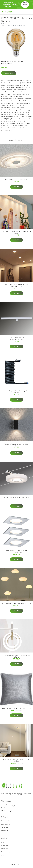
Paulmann (20, 61)
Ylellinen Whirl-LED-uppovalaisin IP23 (16, 180)
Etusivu (3, 24)
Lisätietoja (9, 73)
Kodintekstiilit (5, 821)
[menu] (30, 12)
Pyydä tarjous (25, 3)
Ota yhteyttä (5, 845)
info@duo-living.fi (7, 811)
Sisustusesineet (6, 824)
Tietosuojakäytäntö (7, 852)
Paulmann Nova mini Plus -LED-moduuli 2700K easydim (16, 232)
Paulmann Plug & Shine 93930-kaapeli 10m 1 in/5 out (16, 392)
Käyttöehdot (5, 849)
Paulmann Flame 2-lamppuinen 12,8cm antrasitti (16, 445)
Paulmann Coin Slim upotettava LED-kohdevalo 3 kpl (16, 551)
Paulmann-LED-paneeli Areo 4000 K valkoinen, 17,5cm (16, 285)
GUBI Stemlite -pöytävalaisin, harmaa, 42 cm (16, 604)
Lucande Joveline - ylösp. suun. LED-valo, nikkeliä (17, 761)
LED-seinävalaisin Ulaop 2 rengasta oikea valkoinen (16, 656)
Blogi (3, 842)
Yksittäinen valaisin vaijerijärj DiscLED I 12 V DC (16, 498)
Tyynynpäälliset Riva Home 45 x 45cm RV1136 (17, 708)
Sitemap (4, 855)
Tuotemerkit (13, 61)
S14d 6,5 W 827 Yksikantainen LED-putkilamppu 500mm (16, 339)
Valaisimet (4, 831)
